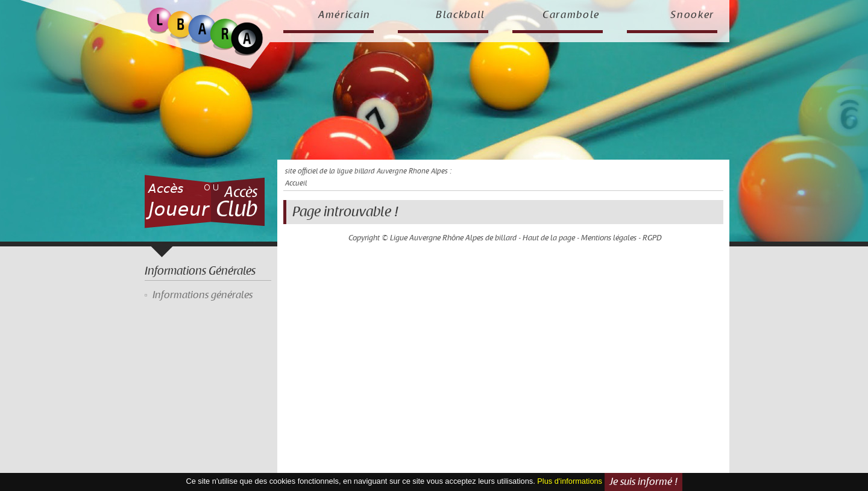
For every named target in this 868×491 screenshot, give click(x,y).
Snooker (692, 15)
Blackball (461, 15)
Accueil (296, 183)
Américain (344, 15)
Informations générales (203, 295)
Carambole (571, 15)
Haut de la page (549, 238)
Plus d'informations (570, 481)
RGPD (652, 238)
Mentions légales (609, 238)
